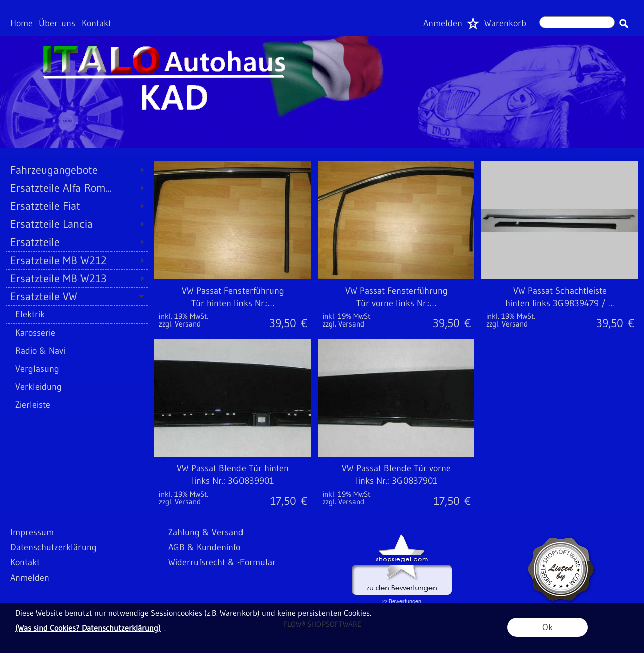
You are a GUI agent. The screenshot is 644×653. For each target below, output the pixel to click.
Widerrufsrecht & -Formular (222, 562)
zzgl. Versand (180, 324)
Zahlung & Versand (206, 532)
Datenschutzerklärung (53, 547)
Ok (548, 627)
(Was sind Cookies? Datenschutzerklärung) (88, 628)
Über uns (57, 23)
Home (21, 23)
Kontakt (96, 23)
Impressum (32, 532)
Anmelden (443, 23)
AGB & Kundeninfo (204, 547)
